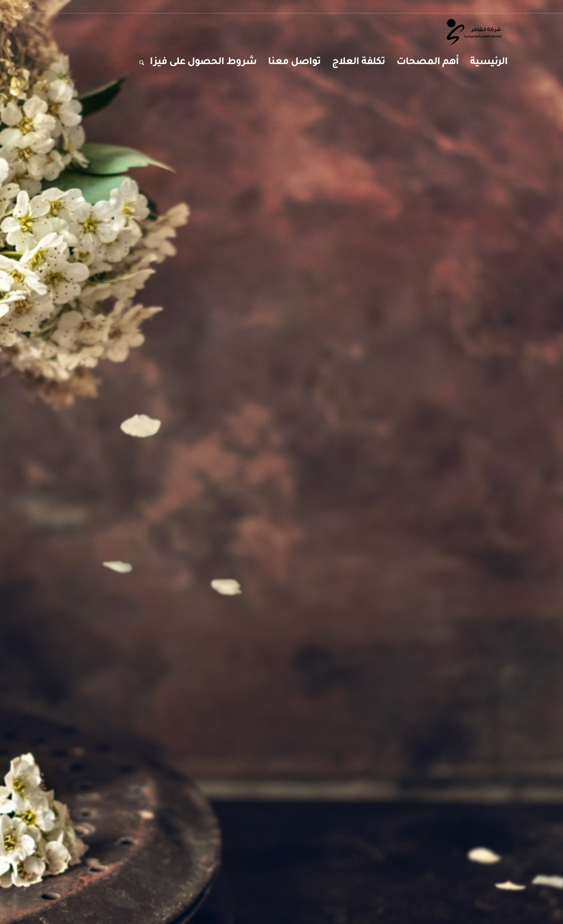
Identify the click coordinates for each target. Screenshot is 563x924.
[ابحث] (139, 63)
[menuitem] (489, 63)
